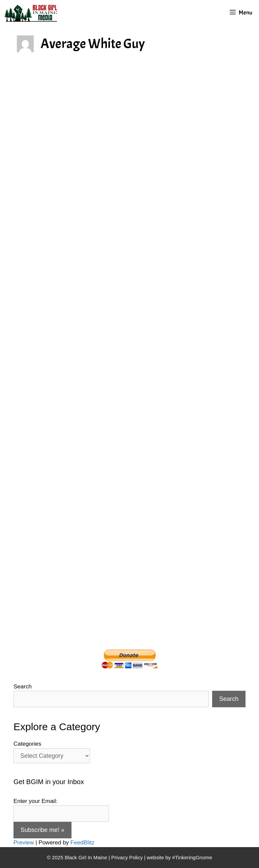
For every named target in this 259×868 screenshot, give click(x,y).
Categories (27, 744)
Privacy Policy (127, 857)
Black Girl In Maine (87, 857)
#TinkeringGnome (192, 857)
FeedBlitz (82, 843)
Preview (24, 843)
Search (23, 687)
